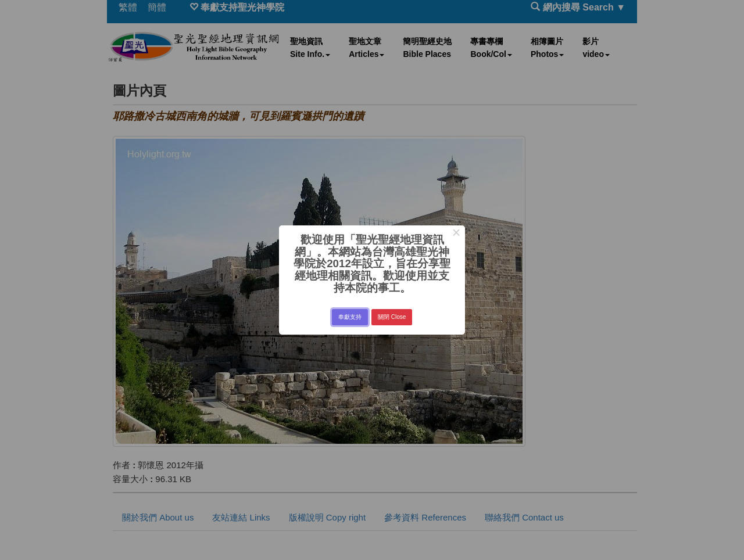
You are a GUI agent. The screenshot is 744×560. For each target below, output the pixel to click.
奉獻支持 (350, 317)
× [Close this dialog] (456, 234)
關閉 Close (392, 317)
